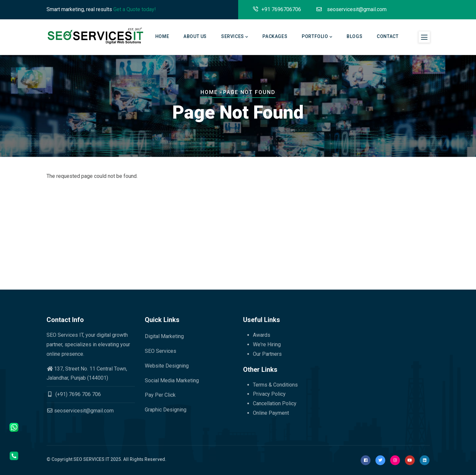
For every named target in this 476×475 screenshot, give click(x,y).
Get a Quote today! (135, 9)
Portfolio (317, 37)
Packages (275, 36)
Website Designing (167, 366)
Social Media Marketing (172, 380)
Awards (262, 335)
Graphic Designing (166, 410)
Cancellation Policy (275, 403)
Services (235, 37)
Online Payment (271, 413)
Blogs (354, 36)
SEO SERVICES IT (91, 459)
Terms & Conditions (275, 385)
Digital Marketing (164, 336)
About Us (195, 36)
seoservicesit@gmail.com (80, 411)
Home (162, 36)
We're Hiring (267, 344)
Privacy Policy (269, 394)
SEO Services (161, 351)
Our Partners (267, 354)
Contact (388, 36)
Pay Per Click (160, 395)
